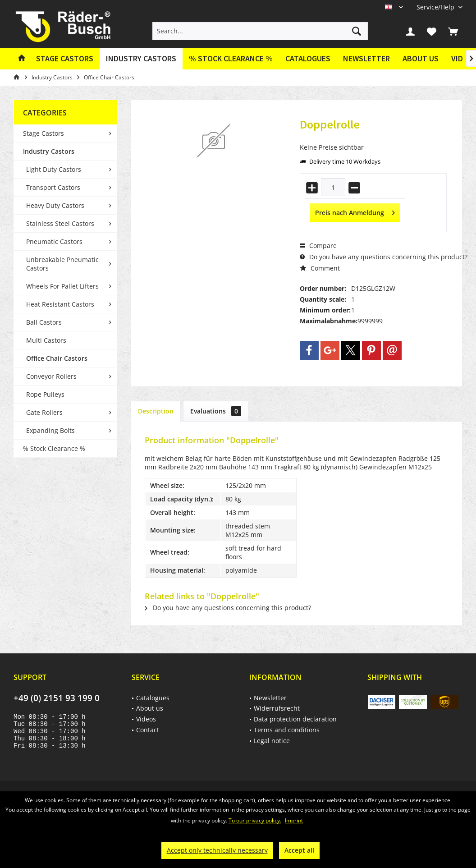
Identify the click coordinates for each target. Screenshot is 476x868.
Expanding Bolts (50, 430)
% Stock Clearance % (54, 448)
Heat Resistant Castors (60, 304)
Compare (318, 246)
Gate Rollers (44, 412)
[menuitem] (436, 7)
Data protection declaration (295, 719)
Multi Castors (46, 340)
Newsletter (366, 58)
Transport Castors (53, 187)
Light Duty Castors (54, 169)
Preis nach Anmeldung (355, 211)
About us (421, 58)
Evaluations (216, 411)
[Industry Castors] (141, 59)
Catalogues (308, 58)
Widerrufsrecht (277, 708)
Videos (146, 719)
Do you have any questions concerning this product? (384, 257)
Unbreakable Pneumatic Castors (62, 264)
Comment (320, 268)
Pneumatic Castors (54, 241)
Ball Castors (44, 322)
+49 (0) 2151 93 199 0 (57, 698)
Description (156, 411)
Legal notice (272, 741)
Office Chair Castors (57, 358)
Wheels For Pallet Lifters (62, 286)
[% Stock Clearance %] (231, 59)
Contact (148, 730)
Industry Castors (49, 151)
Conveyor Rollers (51, 376)
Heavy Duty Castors (55, 205)
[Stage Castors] (65, 59)
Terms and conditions (287, 730)
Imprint (294, 820)
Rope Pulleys (45, 394)
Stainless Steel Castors (60, 223)
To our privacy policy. (255, 820)
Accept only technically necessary (217, 850)
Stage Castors (43, 133)
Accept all (299, 850)
